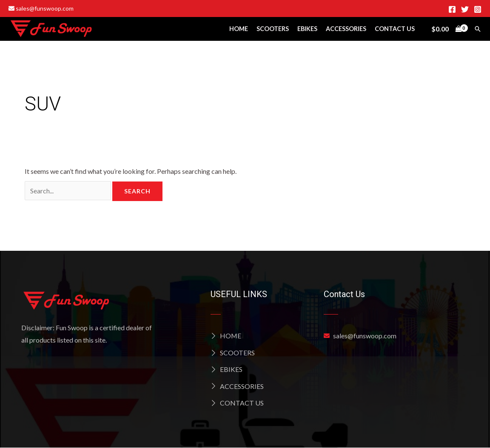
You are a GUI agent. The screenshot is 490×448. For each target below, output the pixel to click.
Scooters (273, 29)
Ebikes (307, 29)
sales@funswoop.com (41, 8)
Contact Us (395, 29)
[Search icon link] (478, 29)
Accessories (346, 29)
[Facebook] (452, 9)
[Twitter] (465, 9)
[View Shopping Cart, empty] (446, 29)
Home (239, 29)
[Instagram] (478, 9)
